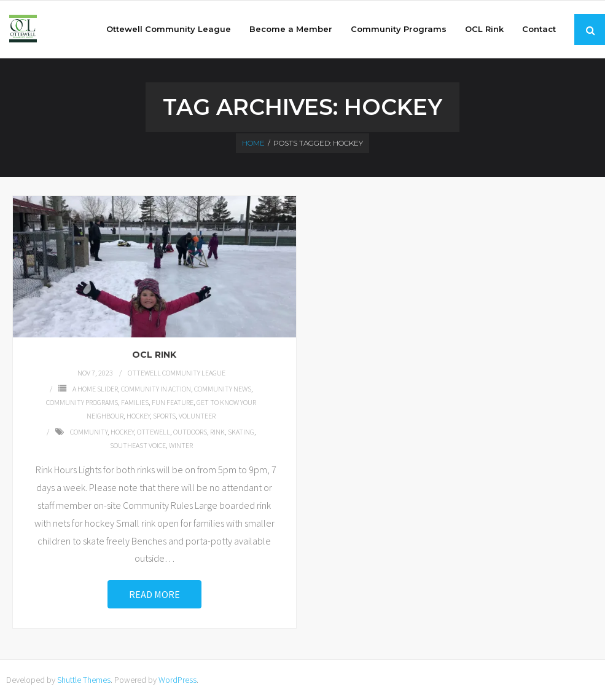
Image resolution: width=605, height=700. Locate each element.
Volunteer (197, 416)
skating (241, 432)
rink (217, 432)
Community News (223, 389)
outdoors (190, 432)
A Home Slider (95, 389)
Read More (154, 594)
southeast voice (138, 445)
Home (253, 143)
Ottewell (154, 432)
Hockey (138, 416)
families (135, 402)
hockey (122, 432)
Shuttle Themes (84, 680)
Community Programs (82, 402)
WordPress (178, 680)
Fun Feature (173, 402)
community (89, 432)
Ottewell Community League (177, 373)
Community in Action (156, 389)
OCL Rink (154, 355)
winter (181, 445)
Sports (164, 416)
